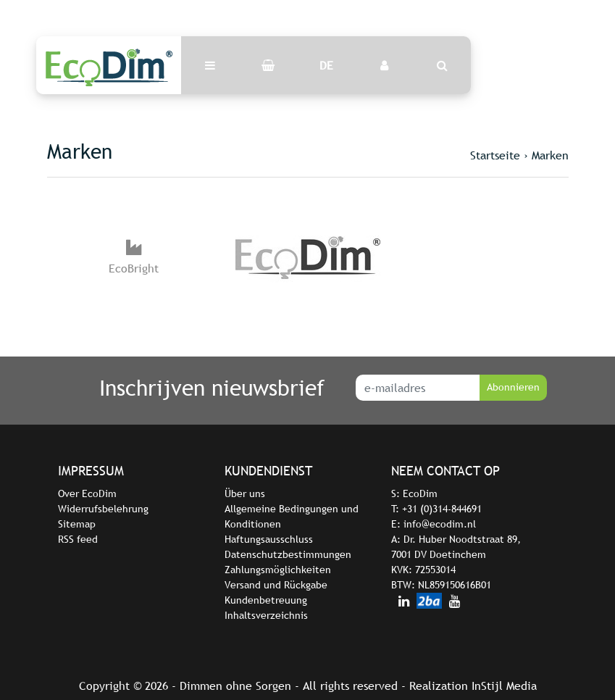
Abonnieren (513, 387)
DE (326, 65)
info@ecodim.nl (440, 524)
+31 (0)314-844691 (442, 509)
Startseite (495, 155)
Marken (550, 155)
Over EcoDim (87, 493)
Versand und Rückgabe (276, 585)
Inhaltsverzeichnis (266, 615)
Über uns (245, 493)
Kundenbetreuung (266, 600)
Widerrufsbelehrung (103, 509)
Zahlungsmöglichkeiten (278, 570)
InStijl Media (504, 686)
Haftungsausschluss (269, 539)
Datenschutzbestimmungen (288, 554)
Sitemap (77, 524)
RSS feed (78, 539)
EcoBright (134, 268)
